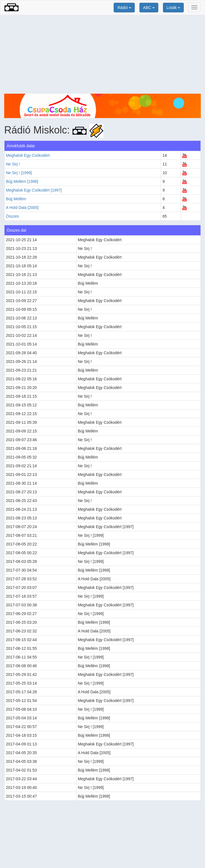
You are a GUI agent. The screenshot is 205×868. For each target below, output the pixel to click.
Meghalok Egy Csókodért (28, 155)
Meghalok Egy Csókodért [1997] (34, 190)
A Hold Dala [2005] (22, 208)
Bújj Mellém (16, 199)
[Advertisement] (102, 54)
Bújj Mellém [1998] (22, 181)
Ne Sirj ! (13, 164)
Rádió (124, 8)
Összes (12, 216)
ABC (149, 8)
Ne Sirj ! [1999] (19, 173)
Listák (173, 8)
